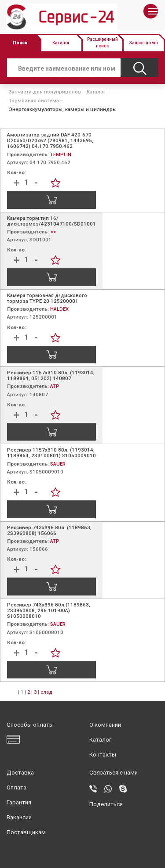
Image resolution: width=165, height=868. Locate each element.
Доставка (20, 773)
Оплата (16, 787)
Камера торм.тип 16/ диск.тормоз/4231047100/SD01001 (51, 221)
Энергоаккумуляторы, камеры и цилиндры (63, 109)
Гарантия (19, 802)
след (46, 692)
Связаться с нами (114, 773)
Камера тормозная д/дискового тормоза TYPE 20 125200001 (47, 298)
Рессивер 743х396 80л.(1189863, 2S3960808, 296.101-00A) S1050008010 (49, 610)
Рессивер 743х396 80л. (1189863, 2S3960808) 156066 (49, 530)
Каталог (96, 92)
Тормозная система (34, 100)
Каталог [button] (61, 43)
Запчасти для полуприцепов (45, 92)
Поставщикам (26, 832)
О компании (105, 725)
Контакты (103, 755)
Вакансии (19, 817)
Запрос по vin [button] (143, 43)
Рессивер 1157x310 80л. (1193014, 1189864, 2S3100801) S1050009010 (51, 453)
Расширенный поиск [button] (103, 43)
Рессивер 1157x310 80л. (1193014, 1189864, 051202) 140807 (51, 375)
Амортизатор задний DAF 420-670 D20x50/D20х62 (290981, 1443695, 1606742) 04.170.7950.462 (50, 140)
